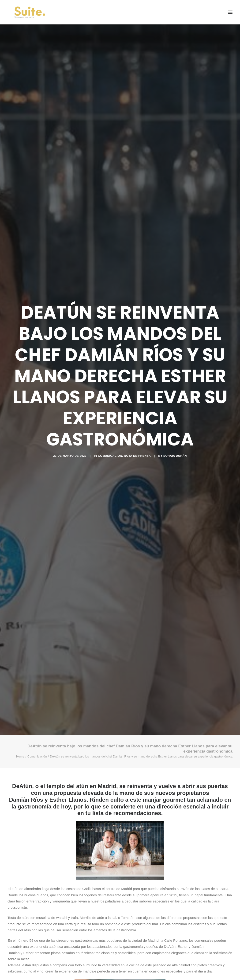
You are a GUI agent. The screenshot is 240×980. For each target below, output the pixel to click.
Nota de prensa (137, 456)
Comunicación (110, 456)
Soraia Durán (175, 456)
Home (20, 756)
